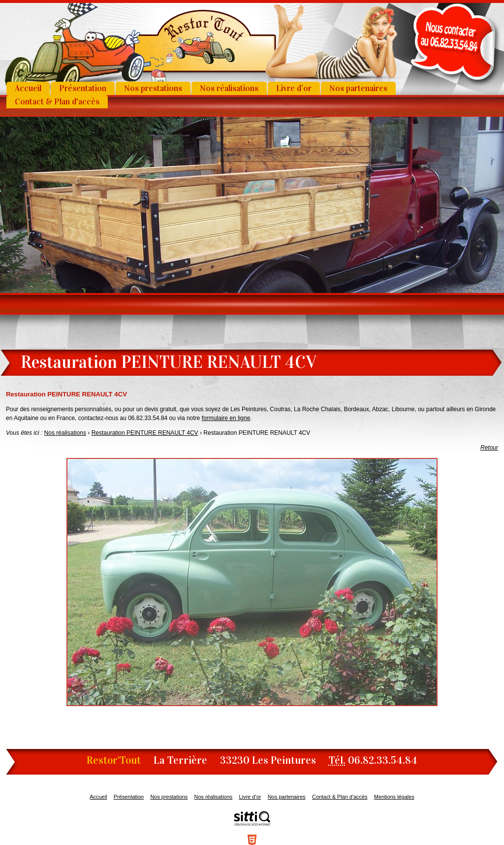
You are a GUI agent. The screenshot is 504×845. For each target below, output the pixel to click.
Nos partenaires (358, 88)
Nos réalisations (229, 88)
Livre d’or (294, 88)
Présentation (83, 88)
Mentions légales (394, 797)
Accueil (28, 88)
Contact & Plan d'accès (57, 102)
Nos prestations (153, 88)
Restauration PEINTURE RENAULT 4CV (145, 433)
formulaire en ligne (226, 418)
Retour (489, 448)
